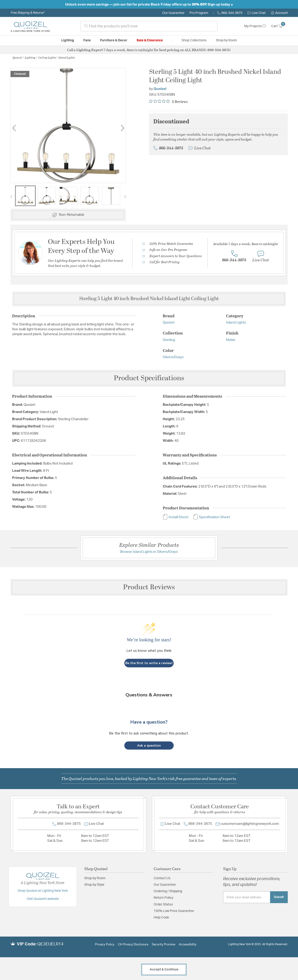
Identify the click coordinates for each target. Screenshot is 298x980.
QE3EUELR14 (50, 944)
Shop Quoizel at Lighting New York (43, 891)
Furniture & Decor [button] (114, 40)
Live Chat (257, 13)
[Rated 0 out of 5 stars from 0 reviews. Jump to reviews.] (168, 102)
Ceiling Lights (47, 57)
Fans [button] (87, 40)
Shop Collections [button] (194, 40)
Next (122, 128)
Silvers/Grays (173, 357)
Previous (14, 128)
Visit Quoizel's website (43, 899)
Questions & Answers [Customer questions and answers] (149, 695)
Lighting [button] (68, 40)
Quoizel (17, 57)
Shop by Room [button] (226, 40)
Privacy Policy (105, 945)
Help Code (161, 918)
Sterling (169, 340)
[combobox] (149, 26)
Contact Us (162, 878)
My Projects (255, 26)
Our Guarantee (173, 13)
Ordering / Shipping (168, 891)
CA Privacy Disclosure (133, 945)
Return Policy (163, 898)
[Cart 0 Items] (279, 26)
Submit (279, 897)
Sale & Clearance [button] (150, 40)
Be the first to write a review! (149, 663)
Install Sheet (176, 517)
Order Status (163, 905)
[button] (279, 13)
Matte (231, 340)
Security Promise (164, 945)
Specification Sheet (212, 517)
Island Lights (67, 57)
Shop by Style (94, 885)
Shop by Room (95, 878)
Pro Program (199, 13)
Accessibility (188, 945)
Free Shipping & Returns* (28, 13)
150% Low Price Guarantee (174, 911)
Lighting (30, 57)
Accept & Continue (164, 970)
